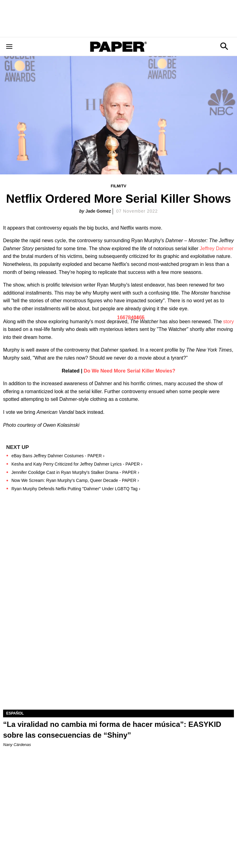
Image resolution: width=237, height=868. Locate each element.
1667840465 (131, 318)
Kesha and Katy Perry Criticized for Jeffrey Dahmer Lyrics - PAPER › (77, 464)
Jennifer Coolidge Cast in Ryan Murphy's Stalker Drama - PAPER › (75, 472)
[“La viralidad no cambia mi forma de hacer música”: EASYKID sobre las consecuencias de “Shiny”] (118, 652)
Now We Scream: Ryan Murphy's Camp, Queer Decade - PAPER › (75, 480)
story (229, 322)
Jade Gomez (98, 211)
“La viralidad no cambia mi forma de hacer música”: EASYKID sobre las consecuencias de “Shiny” (112, 730)
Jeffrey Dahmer (216, 249)
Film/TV (119, 186)
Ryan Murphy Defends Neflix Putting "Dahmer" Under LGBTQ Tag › (76, 489)
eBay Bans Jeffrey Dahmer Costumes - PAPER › (58, 456)
